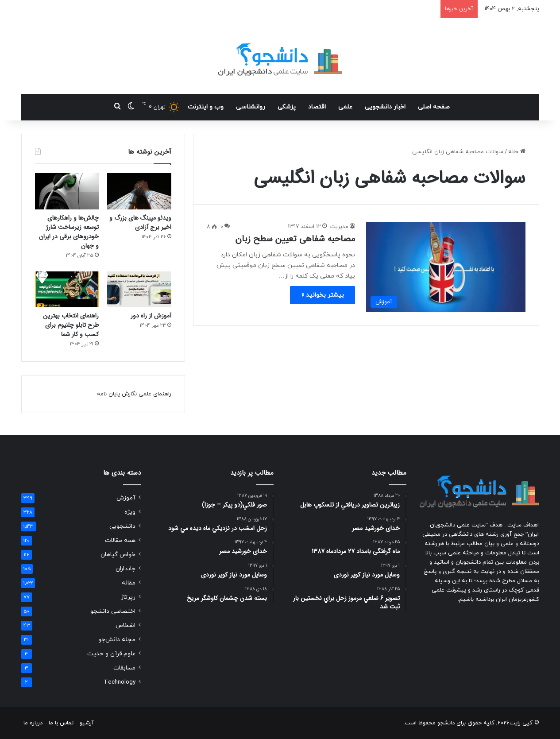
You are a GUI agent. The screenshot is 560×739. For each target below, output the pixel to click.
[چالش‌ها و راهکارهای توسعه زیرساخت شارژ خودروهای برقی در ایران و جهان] (67, 191)
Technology (120, 682)
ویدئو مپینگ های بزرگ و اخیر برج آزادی (140, 222)
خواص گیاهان (118, 555)
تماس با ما (61, 723)
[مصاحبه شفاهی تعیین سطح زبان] (446, 267)
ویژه (130, 512)
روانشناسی (251, 107)
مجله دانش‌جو (117, 640)
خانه (517, 152)
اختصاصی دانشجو (113, 611)
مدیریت (339, 227)
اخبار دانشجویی (385, 107)
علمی (345, 107)
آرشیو (87, 723)
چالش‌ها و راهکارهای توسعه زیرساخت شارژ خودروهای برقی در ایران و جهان (69, 232)
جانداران (126, 569)
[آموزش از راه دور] (139, 290)
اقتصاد (317, 107)
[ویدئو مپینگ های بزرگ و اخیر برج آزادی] (139, 191)
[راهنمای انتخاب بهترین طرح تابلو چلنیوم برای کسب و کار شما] (67, 290)
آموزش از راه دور (151, 316)
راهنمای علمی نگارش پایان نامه (134, 394)
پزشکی (287, 107)
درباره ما (33, 723)
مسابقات (124, 668)
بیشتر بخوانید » (322, 295)
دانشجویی (122, 526)
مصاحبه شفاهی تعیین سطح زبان (295, 239)
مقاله (129, 583)
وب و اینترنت (206, 107)
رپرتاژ (128, 597)
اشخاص (126, 625)
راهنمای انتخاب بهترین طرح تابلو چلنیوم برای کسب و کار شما (71, 325)
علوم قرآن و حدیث (111, 654)
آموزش (126, 498)
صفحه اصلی (434, 107)
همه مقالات (120, 540)
